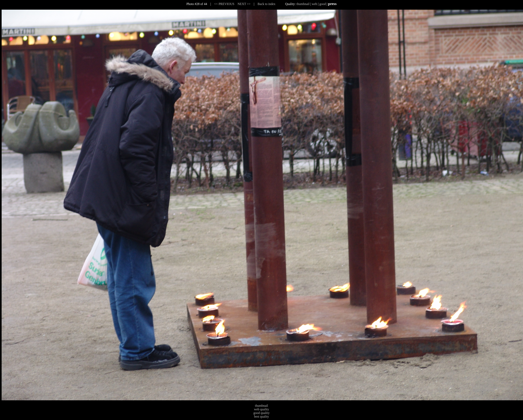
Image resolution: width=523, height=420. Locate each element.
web (315, 4)
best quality (261, 416)
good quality (261, 413)
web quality (261, 409)
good (323, 4)
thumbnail (303, 4)
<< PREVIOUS (224, 4)
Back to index (267, 4)
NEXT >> (244, 4)
